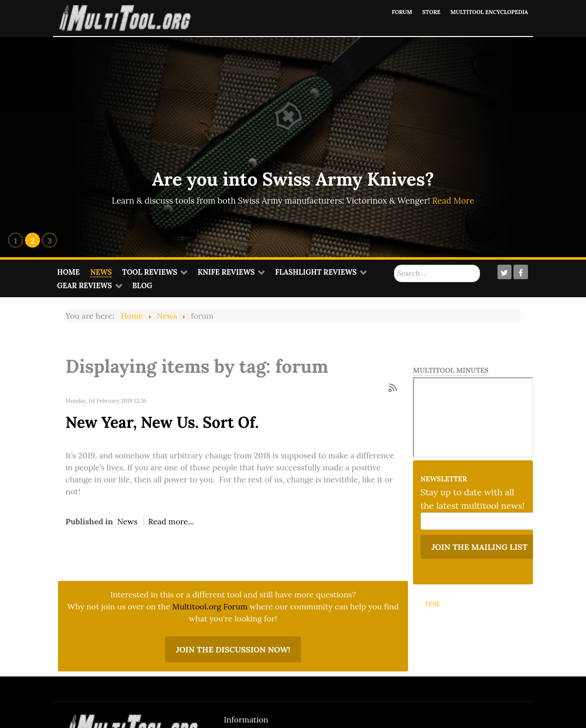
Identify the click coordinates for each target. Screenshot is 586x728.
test (432, 603)
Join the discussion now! (233, 649)
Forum (384, 12)
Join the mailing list (479, 547)
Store (416, 12)
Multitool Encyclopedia (483, 12)
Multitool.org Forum (210, 606)
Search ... (394, 265)
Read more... (171, 521)
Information (246, 719)
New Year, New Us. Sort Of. (162, 422)
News (127, 521)
